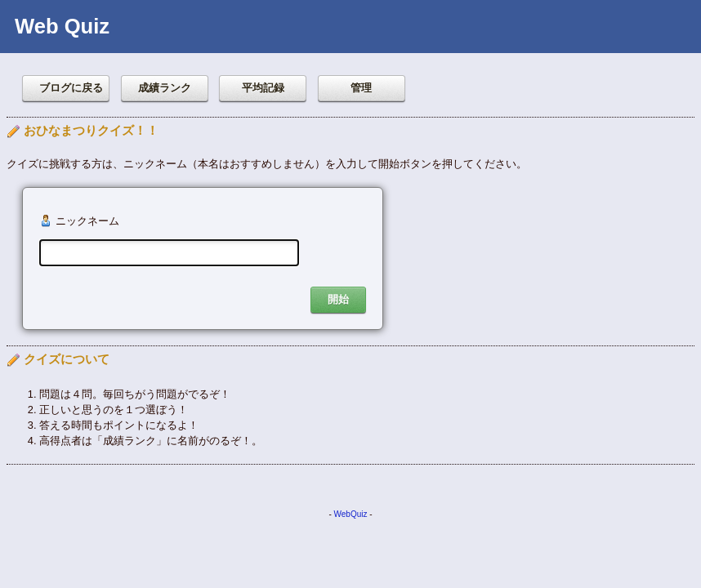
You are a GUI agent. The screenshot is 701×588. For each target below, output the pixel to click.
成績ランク (165, 88)
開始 (338, 299)
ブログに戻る (71, 88)
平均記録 (263, 88)
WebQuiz (351, 514)
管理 (361, 88)
